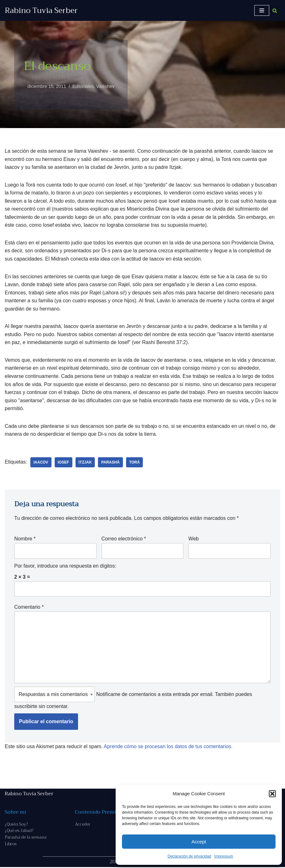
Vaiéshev (106, 86)
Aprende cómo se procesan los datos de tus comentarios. (168, 747)
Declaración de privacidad (189, 856)
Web (194, 539)
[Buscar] (275, 11)
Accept (199, 842)
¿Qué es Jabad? (19, 831)
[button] (272, 794)
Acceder (83, 825)
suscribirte (26, 707)
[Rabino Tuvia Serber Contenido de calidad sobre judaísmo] (41, 10)
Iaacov (41, 463)
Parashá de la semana (26, 838)
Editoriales (83, 86)
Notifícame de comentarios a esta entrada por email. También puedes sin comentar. (133, 698)
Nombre (25, 539)
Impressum (224, 856)
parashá (111, 463)
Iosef (64, 463)
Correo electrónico (124, 539)
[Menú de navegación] (262, 10)
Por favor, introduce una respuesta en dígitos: (65, 566)
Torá (135, 463)
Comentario (29, 608)
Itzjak (85, 463)
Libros (11, 845)
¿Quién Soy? (16, 825)
